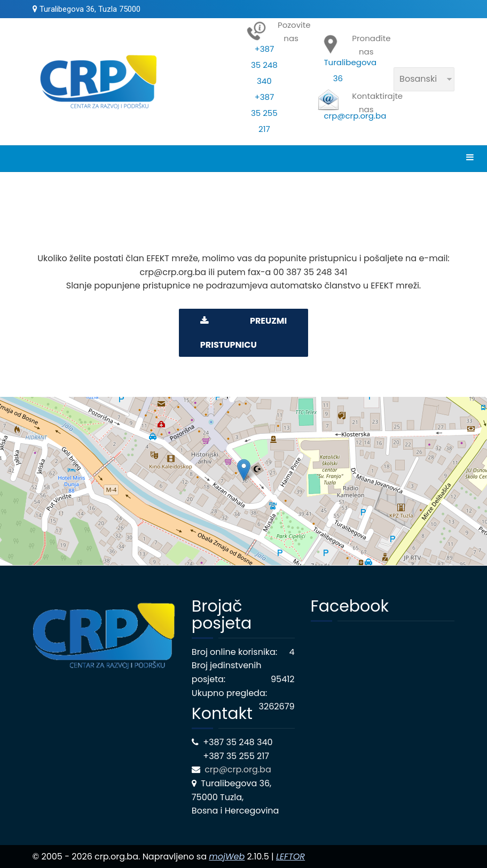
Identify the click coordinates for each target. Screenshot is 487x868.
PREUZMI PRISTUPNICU (243, 333)
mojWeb (227, 857)
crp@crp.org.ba (239, 769)
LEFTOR (290, 857)
